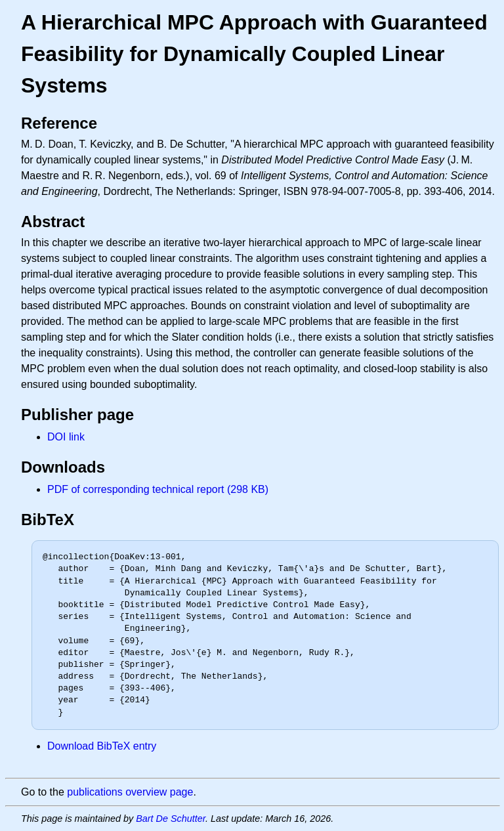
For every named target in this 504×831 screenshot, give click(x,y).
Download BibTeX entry (102, 746)
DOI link (66, 437)
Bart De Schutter (171, 819)
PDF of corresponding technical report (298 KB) (158, 489)
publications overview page (130, 792)
